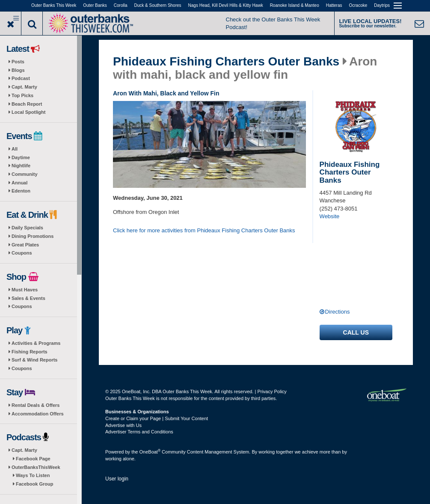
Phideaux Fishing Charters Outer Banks (226, 62)
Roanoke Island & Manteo (295, 5)
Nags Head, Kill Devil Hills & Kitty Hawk (226, 5)
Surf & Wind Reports (34, 360)
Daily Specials (27, 228)
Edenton (21, 191)
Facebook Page (33, 459)
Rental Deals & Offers (36, 405)
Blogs (18, 70)
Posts (18, 62)
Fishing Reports (30, 352)
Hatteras (334, 5)
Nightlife (21, 166)
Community (25, 174)
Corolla (121, 5)
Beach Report (27, 104)
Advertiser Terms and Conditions (139, 432)
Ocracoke (358, 5)
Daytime (21, 157)
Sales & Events (28, 298)
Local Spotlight (28, 112)
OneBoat (150, 452)
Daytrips (382, 5)
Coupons (22, 253)
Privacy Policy (272, 391)
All (15, 149)
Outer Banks (95, 5)
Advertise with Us (123, 425)
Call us (356, 332)
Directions (338, 312)
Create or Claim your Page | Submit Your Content (157, 418)
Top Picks (22, 95)
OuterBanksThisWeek (36, 467)
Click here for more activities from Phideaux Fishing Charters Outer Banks (204, 230)
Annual (19, 183)
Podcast (21, 78)
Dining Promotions (33, 236)
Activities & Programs (36, 343)
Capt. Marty (24, 87)
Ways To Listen (33, 475)
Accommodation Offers (38, 414)
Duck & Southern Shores (158, 5)
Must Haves (25, 290)
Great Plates (25, 245)
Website (330, 216)
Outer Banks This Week (54, 5)
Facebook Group (34, 484)
